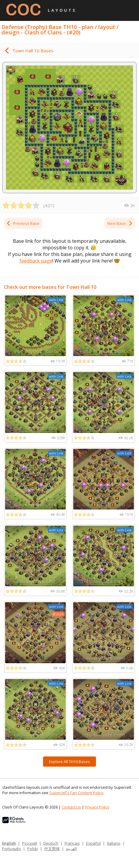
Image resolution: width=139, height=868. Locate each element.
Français (72, 843)
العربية (71, 849)
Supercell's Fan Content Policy (76, 793)
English (9, 843)
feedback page (36, 261)
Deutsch (51, 843)
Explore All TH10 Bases (69, 762)
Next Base (120, 223)
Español (93, 843)
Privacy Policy (97, 807)
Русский (30, 843)
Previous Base (23, 223)
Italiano (114, 843)
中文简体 (52, 849)
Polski (33, 849)
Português (12, 849)
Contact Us (71, 807)
